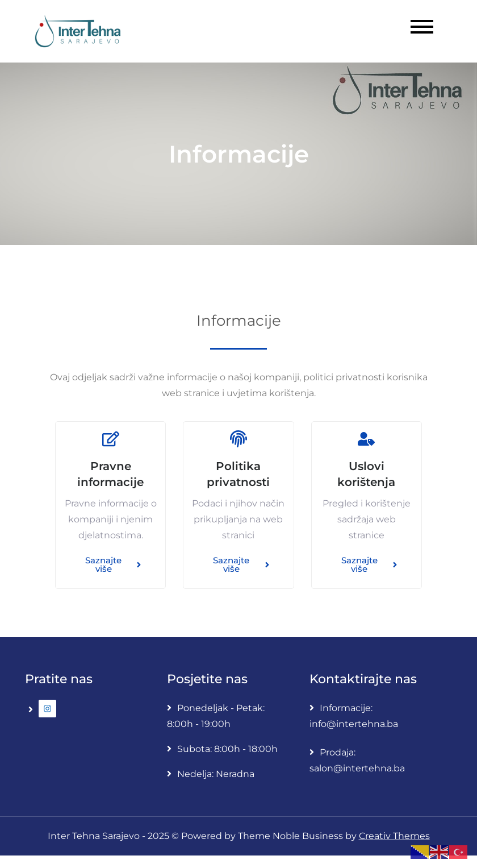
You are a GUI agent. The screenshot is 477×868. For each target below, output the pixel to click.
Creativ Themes (394, 836)
